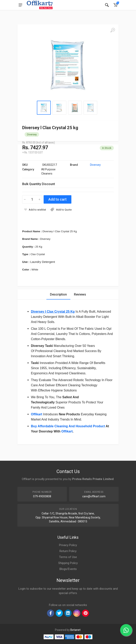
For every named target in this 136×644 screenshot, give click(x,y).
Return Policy (68, 551)
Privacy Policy (68, 545)
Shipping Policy (68, 563)
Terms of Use (68, 557)
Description (58, 294)
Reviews (80, 294)
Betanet (75, 630)
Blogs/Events (68, 569)
